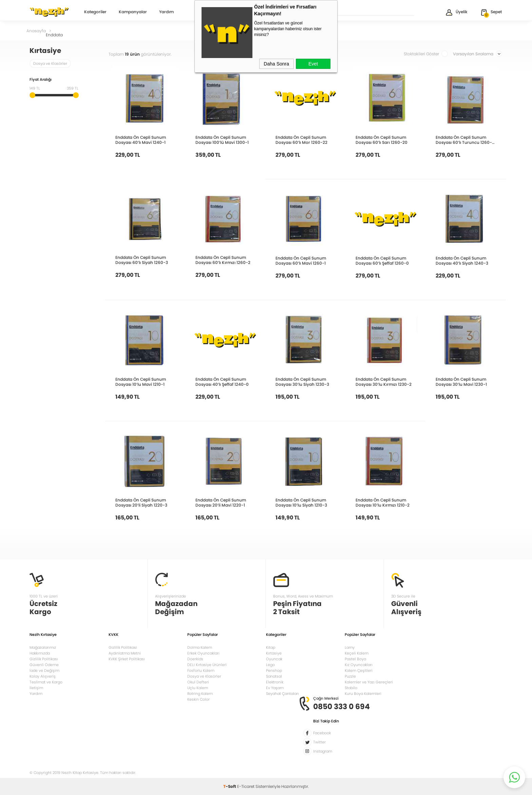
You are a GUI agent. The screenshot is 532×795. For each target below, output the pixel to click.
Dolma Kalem (200, 647)
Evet (313, 64)
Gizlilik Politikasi (123, 647)
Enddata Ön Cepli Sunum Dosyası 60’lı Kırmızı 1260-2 (223, 260)
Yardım (166, 12)
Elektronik (275, 682)
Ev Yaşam (275, 688)
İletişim (36, 688)
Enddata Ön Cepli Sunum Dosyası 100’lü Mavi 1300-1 (222, 140)
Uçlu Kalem (198, 688)
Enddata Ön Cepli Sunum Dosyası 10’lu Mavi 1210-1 (141, 382)
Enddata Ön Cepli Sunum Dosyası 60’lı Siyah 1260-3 (142, 260)
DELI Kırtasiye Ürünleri (207, 665)
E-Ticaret (246, 786)
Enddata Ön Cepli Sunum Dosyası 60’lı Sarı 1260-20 (382, 140)
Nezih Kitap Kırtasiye (49, 12)
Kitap (271, 647)
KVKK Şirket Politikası (127, 659)
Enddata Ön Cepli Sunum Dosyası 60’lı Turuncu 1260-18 (464, 140)
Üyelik (456, 12)
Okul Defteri (198, 682)
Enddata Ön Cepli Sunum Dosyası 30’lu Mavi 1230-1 (461, 382)
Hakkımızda (40, 653)
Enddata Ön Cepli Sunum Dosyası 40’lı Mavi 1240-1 (141, 140)
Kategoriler (95, 12)
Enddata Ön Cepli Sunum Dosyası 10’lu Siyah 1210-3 (301, 503)
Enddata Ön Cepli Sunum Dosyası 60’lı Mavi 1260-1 (301, 261)
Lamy (350, 647)
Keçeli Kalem (357, 653)
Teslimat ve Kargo (46, 682)
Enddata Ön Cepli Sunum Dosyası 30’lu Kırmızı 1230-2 (384, 382)
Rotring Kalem (200, 694)
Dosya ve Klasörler (50, 63)
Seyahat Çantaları (282, 694)
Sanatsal (274, 676)
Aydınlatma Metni (125, 653)
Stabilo (351, 688)
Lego (270, 665)
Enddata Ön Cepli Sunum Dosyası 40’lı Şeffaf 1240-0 (222, 382)
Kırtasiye (274, 653)
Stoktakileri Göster (426, 54)
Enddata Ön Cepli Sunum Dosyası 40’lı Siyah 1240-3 (462, 261)
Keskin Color (198, 699)
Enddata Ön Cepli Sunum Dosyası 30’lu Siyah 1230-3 (302, 382)
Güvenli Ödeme (44, 665)
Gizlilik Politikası (44, 659)
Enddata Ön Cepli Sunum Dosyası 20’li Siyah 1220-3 (141, 503)
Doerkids (195, 659)
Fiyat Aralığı (41, 80)
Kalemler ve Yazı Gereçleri (369, 682)
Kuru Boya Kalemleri (363, 694)
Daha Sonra (276, 64)
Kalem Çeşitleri (359, 670)
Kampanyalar (133, 12)
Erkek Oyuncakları (203, 653)
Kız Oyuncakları (359, 665)
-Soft (230, 786)
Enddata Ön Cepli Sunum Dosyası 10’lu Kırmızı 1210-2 (383, 503)
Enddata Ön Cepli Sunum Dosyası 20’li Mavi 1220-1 (221, 503)
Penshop (274, 670)
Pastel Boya (355, 659)
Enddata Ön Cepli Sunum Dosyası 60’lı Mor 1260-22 (301, 140)
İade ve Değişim (44, 670)
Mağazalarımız (43, 647)
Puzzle (350, 676)
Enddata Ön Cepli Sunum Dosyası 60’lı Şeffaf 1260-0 (382, 261)
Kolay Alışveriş (43, 676)
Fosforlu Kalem (201, 670)
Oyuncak (274, 659)
